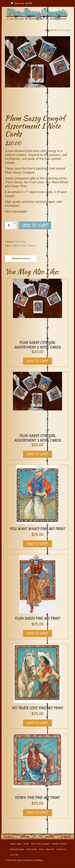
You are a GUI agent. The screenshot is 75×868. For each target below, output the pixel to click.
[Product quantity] (9, 225)
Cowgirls (15, 246)
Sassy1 (24, 246)
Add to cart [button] (37, 361)
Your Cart (21, 3)
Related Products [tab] (21, 258)
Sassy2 (32, 246)
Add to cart (35, 225)
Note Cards (63, 30)
